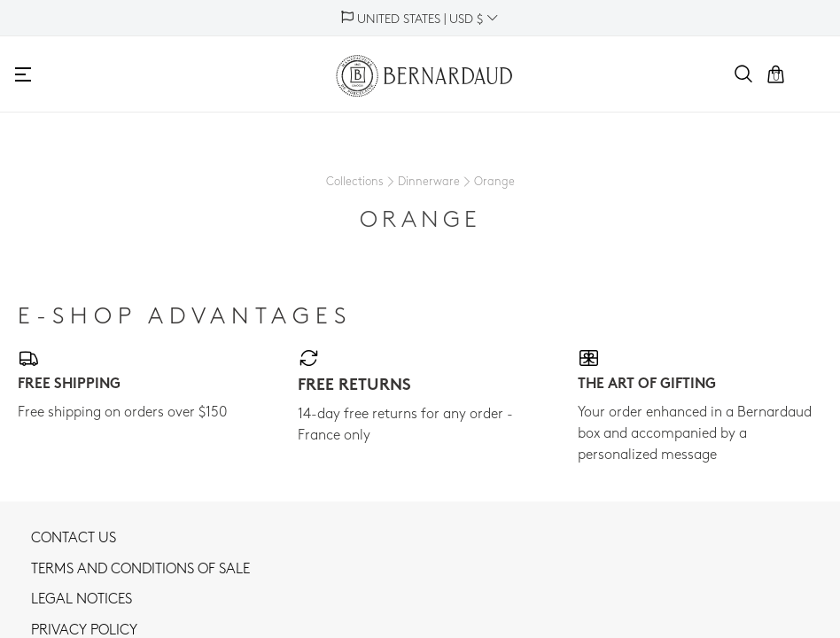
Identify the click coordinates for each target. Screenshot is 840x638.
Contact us (74, 539)
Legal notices (82, 600)
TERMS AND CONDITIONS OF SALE (140, 570)
